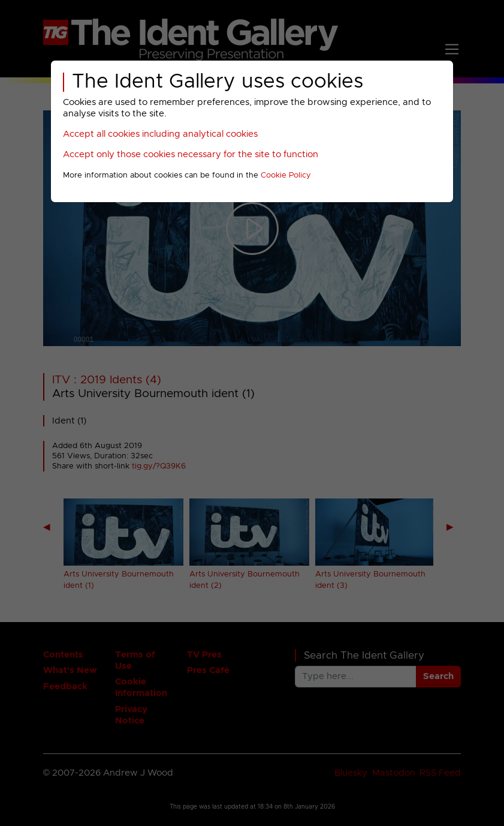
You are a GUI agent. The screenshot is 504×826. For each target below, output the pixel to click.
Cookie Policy (286, 175)
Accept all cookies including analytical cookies (160, 134)
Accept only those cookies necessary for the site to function (191, 154)
